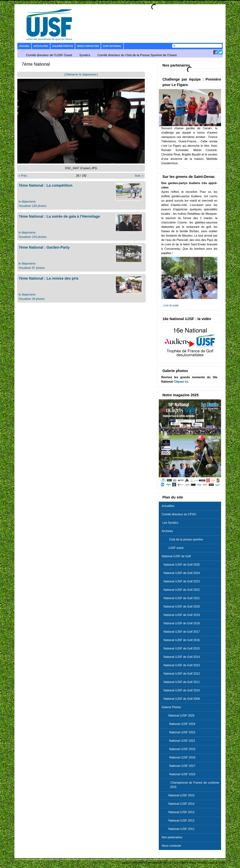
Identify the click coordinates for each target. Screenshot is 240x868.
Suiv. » (139, 176)
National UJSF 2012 (179, 821)
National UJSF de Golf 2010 (182, 690)
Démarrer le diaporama (81, 74)
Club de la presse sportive (183, 539)
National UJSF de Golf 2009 (182, 699)
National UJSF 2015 (179, 795)
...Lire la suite (170, 305)
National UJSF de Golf (176, 556)
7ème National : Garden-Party (44, 247)
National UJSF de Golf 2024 (182, 573)
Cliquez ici (181, 382)
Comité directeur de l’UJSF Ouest (49, 55)
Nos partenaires (172, 837)
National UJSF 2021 (179, 741)
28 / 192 (81, 176)
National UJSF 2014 (179, 804)
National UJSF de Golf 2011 (182, 682)
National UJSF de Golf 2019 (182, 615)
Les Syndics (170, 523)
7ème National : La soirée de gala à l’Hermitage (59, 216)
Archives (167, 531)
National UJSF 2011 (179, 829)
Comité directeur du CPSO (179, 514)
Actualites (41, 46)
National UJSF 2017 (179, 766)
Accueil (24, 46)
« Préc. (23, 176)
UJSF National (112, 46)
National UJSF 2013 (179, 812)
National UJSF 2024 (179, 724)
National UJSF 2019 (179, 749)
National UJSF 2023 (179, 732)
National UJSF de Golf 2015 (182, 648)
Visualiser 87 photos (32, 268)
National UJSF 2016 (179, 774)
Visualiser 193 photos (33, 206)
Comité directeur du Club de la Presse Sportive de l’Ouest (137, 55)
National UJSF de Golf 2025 (182, 565)
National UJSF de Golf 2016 (182, 640)
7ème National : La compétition (46, 185)
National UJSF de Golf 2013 (182, 665)
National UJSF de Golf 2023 (182, 581)
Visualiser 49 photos (32, 299)
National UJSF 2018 (179, 757)
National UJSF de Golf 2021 (182, 598)
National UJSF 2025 (179, 716)
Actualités (168, 506)
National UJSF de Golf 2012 (182, 674)
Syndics (85, 55)
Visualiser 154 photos (33, 237)
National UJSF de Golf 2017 (182, 632)
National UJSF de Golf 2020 (182, 607)
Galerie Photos (63, 46)
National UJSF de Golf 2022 (182, 590)
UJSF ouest (174, 548)
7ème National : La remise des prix (49, 278)
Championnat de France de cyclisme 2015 (191, 785)
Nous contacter (88, 46)
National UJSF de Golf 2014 (182, 657)
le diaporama (27, 202)
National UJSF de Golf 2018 (182, 623)
